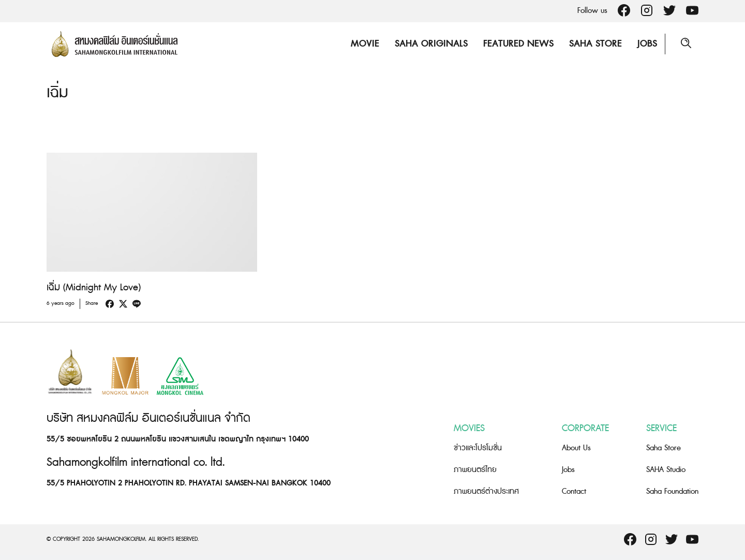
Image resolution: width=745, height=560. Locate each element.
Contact (574, 491)
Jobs (647, 44)
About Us (576, 448)
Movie (365, 44)
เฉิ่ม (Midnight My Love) (94, 288)
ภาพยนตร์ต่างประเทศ (486, 491)
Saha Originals (431, 44)
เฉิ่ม (57, 93)
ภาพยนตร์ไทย (475, 470)
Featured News (518, 44)
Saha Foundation (672, 491)
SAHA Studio (666, 470)
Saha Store (595, 44)
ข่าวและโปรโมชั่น (478, 448)
